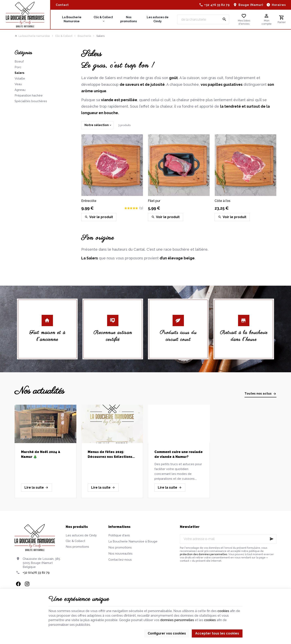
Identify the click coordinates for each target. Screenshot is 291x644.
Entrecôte (89, 201)
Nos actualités (39, 391)
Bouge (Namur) (251, 5)
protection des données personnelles (203, 554)
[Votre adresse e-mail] (228, 539)
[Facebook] (18, 584)
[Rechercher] (224, 19)
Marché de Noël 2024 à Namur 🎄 (41, 454)
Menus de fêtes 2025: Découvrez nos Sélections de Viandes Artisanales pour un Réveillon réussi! (112, 455)
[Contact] (62, 5)
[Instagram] (27, 584)
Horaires (279, 5)
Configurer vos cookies (167, 633)
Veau (18, 84)
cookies (223, 611)
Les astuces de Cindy (81, 535)
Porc (18, 67)
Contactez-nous (120, 560)
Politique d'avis (119, 535)
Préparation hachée (29, 95)
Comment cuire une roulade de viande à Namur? (179, 454)
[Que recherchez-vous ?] (203, 19)
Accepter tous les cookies (217, 633)
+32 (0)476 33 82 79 (36, 573)
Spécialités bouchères (31, 101)
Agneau (20, 90)
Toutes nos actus (258, 394)
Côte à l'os (222, 201)
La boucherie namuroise (32, 36)
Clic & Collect (64, 36)
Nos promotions (77, 547)
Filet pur (154, 201)
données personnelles (177, 620)
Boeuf (19, 62)
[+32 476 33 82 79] (215, 5)
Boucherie (84, 36)
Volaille (20, 79)
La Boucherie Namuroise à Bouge (133, 541)
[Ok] (272, 539)
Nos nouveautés (120, 554)
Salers (20, 73)
